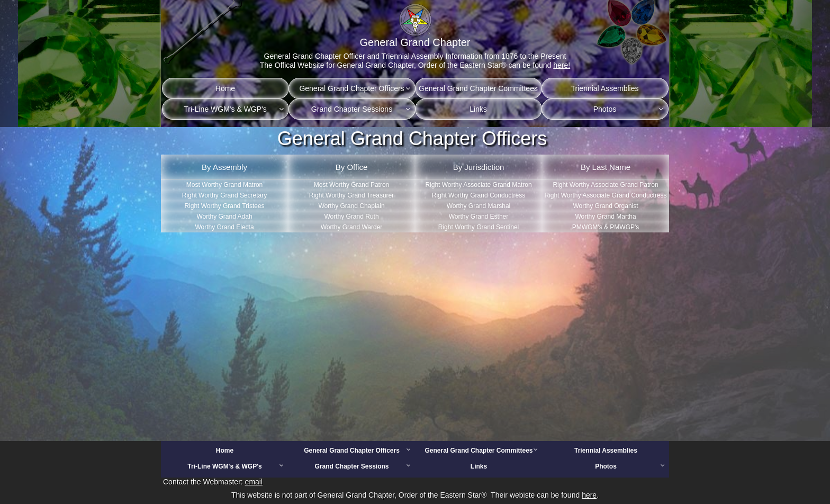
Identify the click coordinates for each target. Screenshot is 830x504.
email (254, 482)
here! (562, 65)
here (589, 495)
